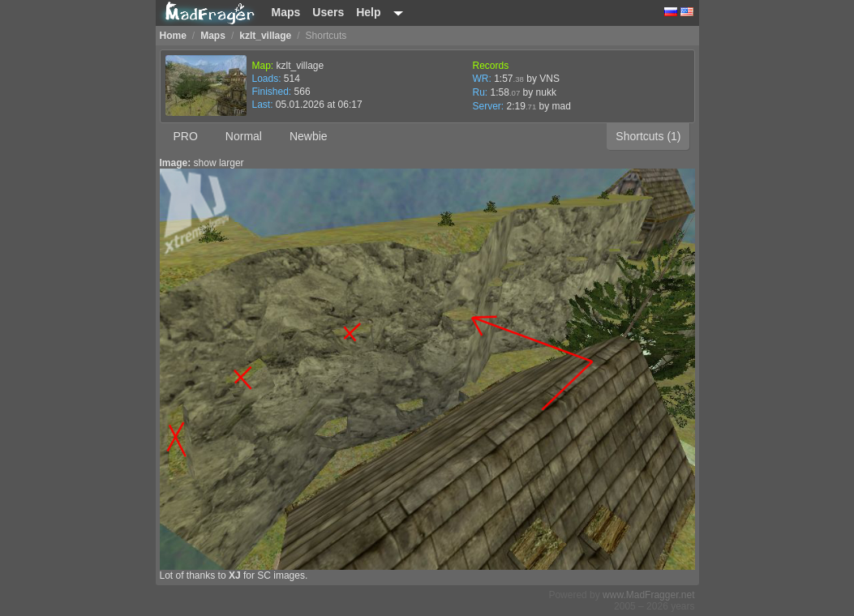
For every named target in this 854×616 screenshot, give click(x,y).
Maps (286, 12)
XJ (235, 575)
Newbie (309, 136)
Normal (244, 136)
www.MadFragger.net (648, 595)
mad (562, 106)
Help (368, 12)
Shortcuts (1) (648, 136)
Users (328, 12)
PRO (186, 136)
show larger (219, 163)
